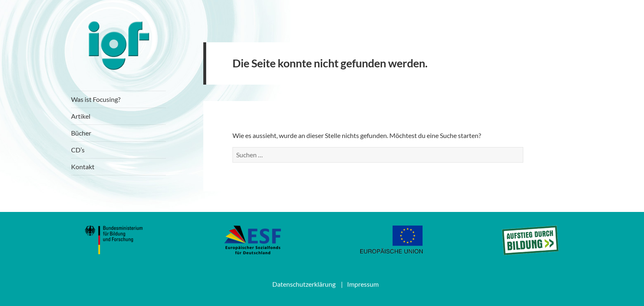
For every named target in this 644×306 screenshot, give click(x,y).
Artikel (81, 116)
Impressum (363, 284)
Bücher (81, 133)
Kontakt (83, 167)
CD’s (78, 150)
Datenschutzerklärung (304, 284)
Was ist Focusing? (96, 99)
